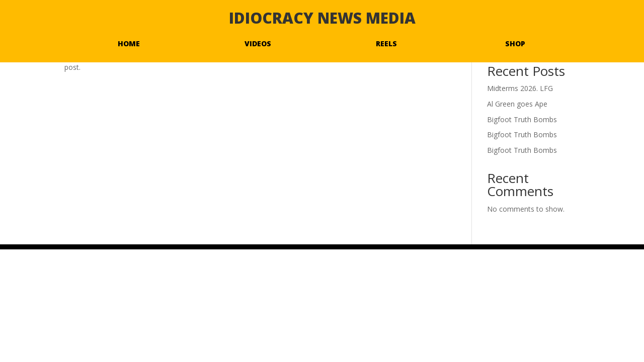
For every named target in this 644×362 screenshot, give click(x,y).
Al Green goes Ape (517, 104)
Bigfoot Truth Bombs (522, 119)
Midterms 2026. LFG (520, 88)
